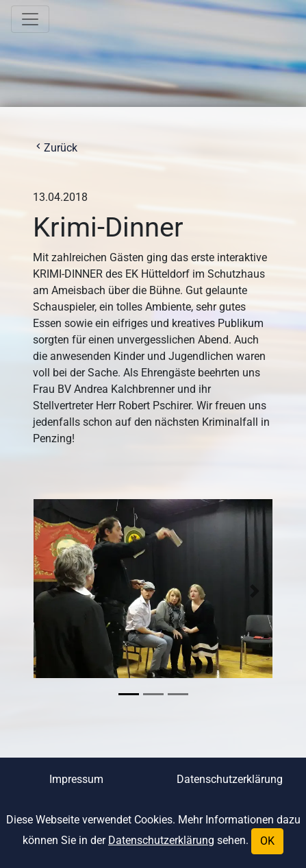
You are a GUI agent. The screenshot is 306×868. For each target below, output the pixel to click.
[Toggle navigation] (30, 19)
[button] (51, 591)
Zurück (55, 148)
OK (267, 841)
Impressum (76, 779)
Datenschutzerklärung (230, 779)
